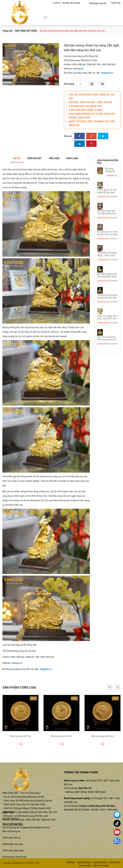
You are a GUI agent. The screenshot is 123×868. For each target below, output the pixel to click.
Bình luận (76, 158)
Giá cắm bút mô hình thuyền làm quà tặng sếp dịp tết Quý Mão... (108, 234)
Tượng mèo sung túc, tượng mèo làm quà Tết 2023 (108, 297)
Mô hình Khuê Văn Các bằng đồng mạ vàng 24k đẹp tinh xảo (108, 213)
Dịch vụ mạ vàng (101, 866)
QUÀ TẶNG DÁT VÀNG (26, 31)
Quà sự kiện (115, 862)
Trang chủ (7, 31)
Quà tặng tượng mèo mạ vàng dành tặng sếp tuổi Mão (107, 276)
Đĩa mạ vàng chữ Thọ (20, 736)
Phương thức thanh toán (14, 857)
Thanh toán (116, 3)
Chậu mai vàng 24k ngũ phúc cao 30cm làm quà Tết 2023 (109, 318)
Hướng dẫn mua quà (13, 844)
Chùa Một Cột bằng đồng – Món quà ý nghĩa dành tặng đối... (108, 255)
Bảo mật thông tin (11, 831)
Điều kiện (55, 158)
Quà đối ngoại (84, 862)
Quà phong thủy (100, 862)
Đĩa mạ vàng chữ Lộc (62, 736)
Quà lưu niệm (85, 866)
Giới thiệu (71, 862)
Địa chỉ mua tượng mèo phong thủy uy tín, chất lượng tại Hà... (108, 339)
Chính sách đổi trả (11, 838)
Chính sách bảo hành (13, 825)
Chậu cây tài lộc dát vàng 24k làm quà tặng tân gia (107, 192)
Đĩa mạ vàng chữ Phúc (102, 736)
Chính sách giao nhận (13, 850)
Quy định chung (10, 819)
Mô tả (13, 158)
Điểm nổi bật (33, 158)
